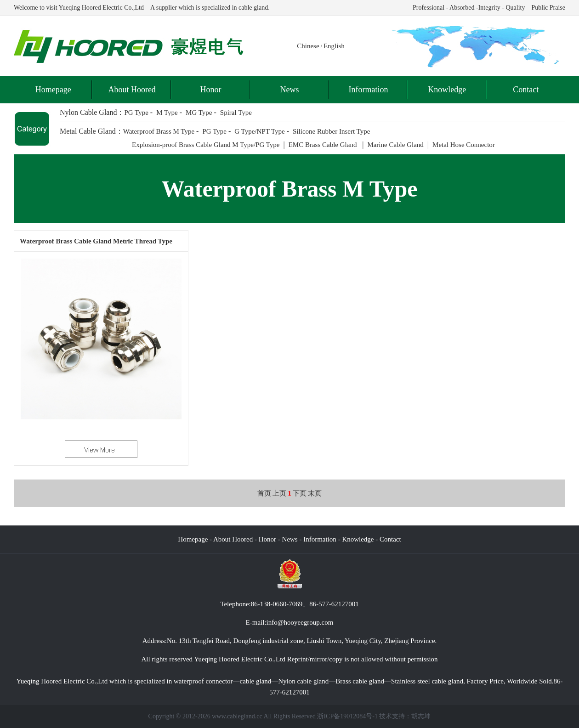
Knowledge (447, 90)
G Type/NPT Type (260, 131)
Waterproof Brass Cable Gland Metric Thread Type (96, 241)
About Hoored (132, 90)
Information (368, 90)
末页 (315, 493)
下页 (300, 493)
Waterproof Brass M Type (159, 131)
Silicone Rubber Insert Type (331, 131)
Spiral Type (236, 113)
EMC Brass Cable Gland (324, 145)
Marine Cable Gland (395, 145)
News (289, 90)
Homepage (53, 90)
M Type (167, 113)
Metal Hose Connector (464, 145)
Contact (526, 90)
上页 (279, 493)
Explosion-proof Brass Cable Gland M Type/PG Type (206, 145)
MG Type (199, 113)
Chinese (308, 46)
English (334, 46)
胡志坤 (421, 716)
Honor (211, 90)
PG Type (136, 113)
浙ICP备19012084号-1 (347, 716)
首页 (264, 493)
